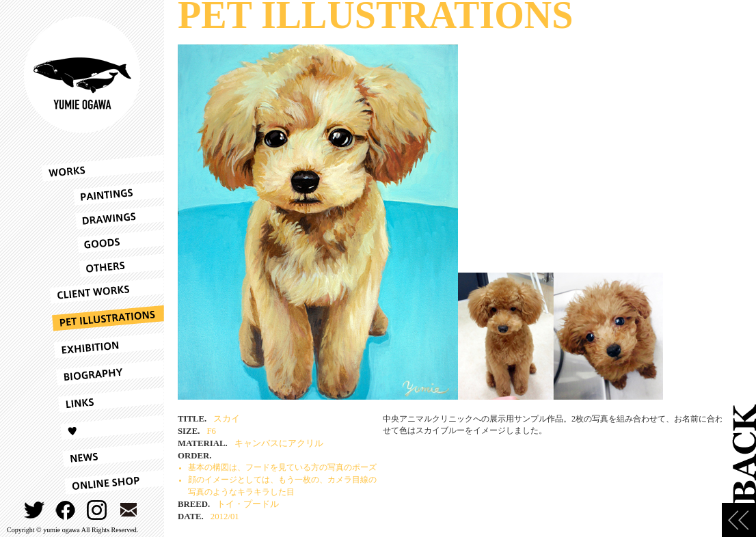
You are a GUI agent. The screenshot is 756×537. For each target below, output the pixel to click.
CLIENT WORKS (103, 291)
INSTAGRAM (97, 510)
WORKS (103, 168)
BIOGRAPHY (103, 373)
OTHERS (103, 265)
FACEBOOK (66, 510)
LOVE (103, 428)
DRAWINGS (103, 218)
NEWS (103, 455)
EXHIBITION (103, 346)
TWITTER (35, 510)
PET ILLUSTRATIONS (103, 318)
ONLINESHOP (103, 482)
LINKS (103, 400)
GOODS (103, 242)
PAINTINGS (103, 194)
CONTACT (129, 510)
